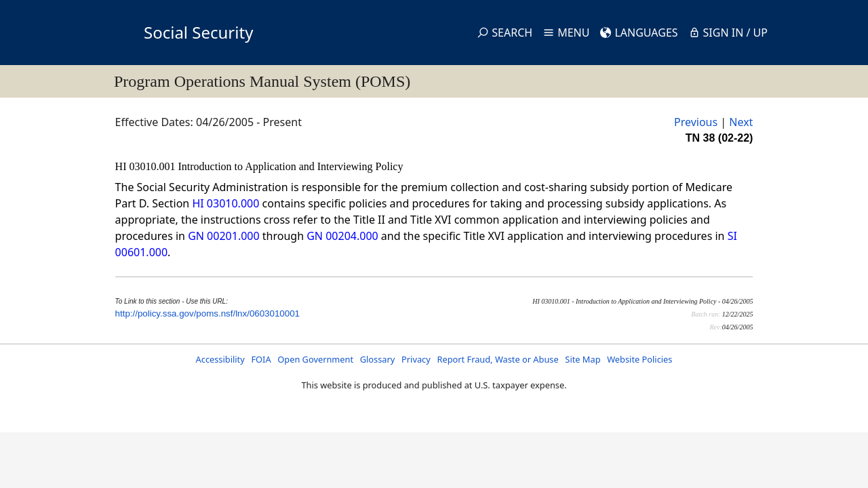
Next (741, 122)
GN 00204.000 (342, 236)
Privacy (416, 359)
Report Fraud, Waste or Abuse (497, 359)
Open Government (315, 359)
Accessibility (220, 359)
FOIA (261, 359)
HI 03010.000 (225, 203)
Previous (696, 122)
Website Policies (639, 359)
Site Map (583, 359)
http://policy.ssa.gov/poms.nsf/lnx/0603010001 (208, 313)
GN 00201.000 (223, 236)
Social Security (198, 32)
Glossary (378, 359)
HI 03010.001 (147, 166)
